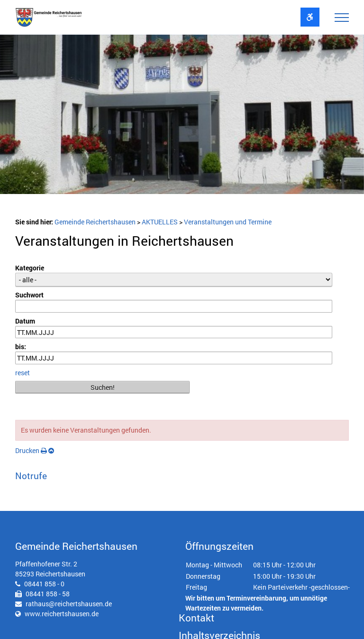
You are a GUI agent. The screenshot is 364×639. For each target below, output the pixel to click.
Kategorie (30, 268)
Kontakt (196, 618)
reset (23, 373)
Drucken (31, 450)
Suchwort (29, 295)
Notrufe (31, 476)
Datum (25, 321)
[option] (182, 117)
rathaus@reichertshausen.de (69, 604)
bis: (21, 347)
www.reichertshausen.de (62, 614)
